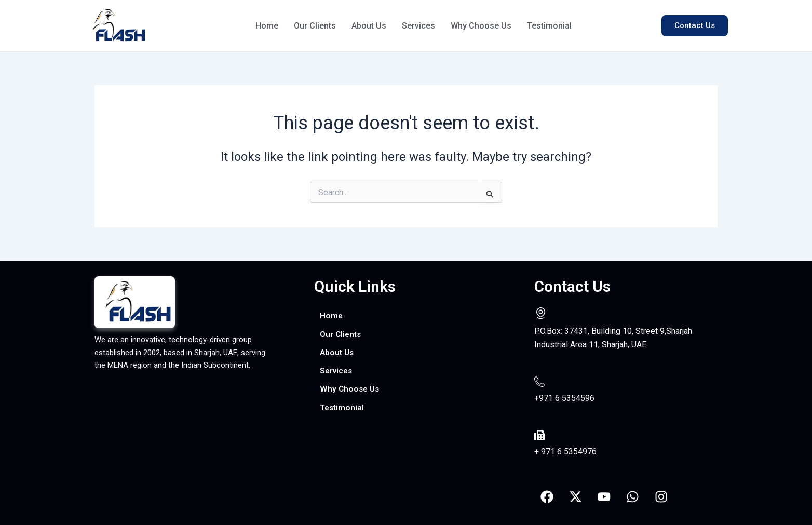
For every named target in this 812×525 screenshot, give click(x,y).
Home (267, 26)
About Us (371, 26)
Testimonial (555, 26)
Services (422, 26)
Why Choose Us (486, 26)
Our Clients (316, 26)
